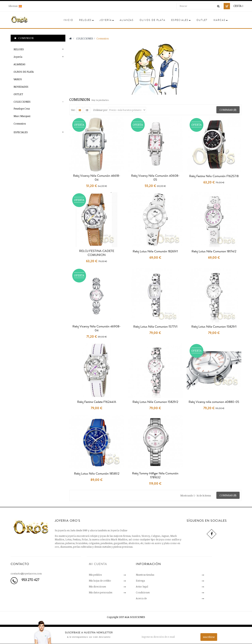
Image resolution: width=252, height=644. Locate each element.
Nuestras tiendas (145, 575)
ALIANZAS (19, 64)
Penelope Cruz (22, 109)
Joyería (18, 57)
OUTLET (18, 94)
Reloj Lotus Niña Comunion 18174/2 (214, 251)
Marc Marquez (22, 116)
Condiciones (143, 592)
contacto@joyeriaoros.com (26, 573)
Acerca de (141, 598)
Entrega (140, 581)
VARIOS (18, 79)
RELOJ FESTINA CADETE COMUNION (97, 253)
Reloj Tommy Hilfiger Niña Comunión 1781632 (155, 475)
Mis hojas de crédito (100, 581)
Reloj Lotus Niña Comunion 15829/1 (214, 327)
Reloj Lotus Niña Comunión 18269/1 (155, 251)
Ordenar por (100, 110)
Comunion (20, 124)
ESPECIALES (21, 132)
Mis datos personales (101, 592)
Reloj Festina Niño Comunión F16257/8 (214, 176)
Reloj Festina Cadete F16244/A (97, 402)
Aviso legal (142, 586)
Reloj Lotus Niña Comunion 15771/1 (155, 327)
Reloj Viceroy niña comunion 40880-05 (214, 402)
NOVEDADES (21, 87)
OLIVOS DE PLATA (24, 72)
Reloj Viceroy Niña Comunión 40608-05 (155, 178)
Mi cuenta (98, 564)
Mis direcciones (97, 586)
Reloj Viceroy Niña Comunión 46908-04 (97, 328)
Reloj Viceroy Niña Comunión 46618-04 (97, 178)
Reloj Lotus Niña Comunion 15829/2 (155, 402)
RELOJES (19, 49)
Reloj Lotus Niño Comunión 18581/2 (97, 474)
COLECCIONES (22, 102)
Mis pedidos (95, 575)
